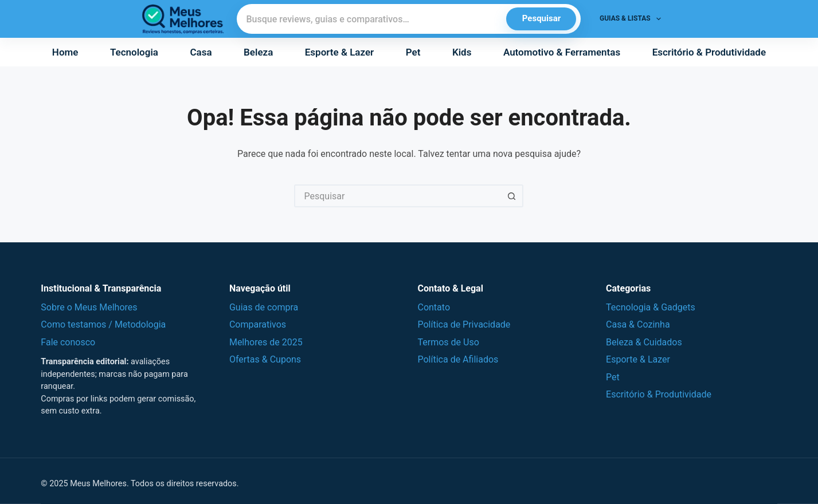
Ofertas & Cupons (265, 359)
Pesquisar (541, 18)
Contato (434, 307)
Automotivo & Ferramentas (562, 52)
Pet (413, 52)
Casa (201, 52)
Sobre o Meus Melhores (89, 307)
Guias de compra (264, 307)
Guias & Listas (633, 19)
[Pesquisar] (372, 19)
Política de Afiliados (458, 359)
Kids (462, 52)
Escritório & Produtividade (709, 52)
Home (65, 52)
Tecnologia (134, 52)
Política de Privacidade (464, 324)
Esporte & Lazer (339, 52)
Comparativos (258, 324)
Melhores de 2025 (266, 342)
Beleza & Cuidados (644, 342)
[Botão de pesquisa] (512, 196)
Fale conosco (68, 342)
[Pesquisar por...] (397, 196)
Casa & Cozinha (638, 324)
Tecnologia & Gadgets (651, 307)
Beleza (258, 52)
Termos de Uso (448, 342)
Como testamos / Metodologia (103, 324)
